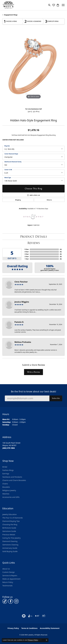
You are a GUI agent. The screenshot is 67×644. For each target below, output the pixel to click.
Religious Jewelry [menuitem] (9, 490)
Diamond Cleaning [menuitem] (10, 541)
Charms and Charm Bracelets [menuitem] (14, 480)
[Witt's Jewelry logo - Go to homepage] (8, 5)
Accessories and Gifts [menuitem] (11, 497)
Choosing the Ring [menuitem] (10, 524)
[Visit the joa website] (30, 616)
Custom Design (9, 572)
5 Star (27, 249)
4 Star (27, 252)
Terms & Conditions (29, 628)
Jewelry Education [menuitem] (10, 514)
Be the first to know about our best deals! (33, 391)
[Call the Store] (9, 448)
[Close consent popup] (47, 640)
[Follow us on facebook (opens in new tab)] (11, 601)
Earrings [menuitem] (6, 474)
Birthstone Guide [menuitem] (9, 528)
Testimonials (7, 586)
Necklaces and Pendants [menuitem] (12, 477)
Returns (49, 200)
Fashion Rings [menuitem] (8, 470)
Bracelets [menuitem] (6, 487)
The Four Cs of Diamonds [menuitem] (13, 518)
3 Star (27, 254)
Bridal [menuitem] (5, 467)
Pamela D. (19, 322)
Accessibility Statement (50, 628)
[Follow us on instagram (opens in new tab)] (16, 601)
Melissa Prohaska (23, 342)
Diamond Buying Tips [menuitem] (11, 521)
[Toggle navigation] (63, 5)
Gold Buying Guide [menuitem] (10, 551)
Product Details (33, 237)
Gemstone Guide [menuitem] (9, 531)
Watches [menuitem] (6, 494)
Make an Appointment (11, 579)
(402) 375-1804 (33, 111)
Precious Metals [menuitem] (9, 535)
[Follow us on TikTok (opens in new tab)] (5, 601)
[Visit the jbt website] (37, 616)
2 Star (27, 257)
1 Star (27, 259)
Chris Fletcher (21, 282)
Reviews (34, 243)
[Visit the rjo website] (44, 616)
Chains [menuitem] (5, 484)
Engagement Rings (11, 15)
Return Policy (8, 582)
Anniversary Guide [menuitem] (10, 548)
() (61, 249)
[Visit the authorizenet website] (24, 616)
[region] (33, 68)
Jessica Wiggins (22, 302)
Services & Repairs (10, 576)
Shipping (18, 200)
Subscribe (56, 398)
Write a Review (33, 372)
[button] (49, 5)
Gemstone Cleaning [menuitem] (10, 545)
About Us (6, 569)
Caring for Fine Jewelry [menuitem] (11, 538)
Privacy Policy (13, 628)
